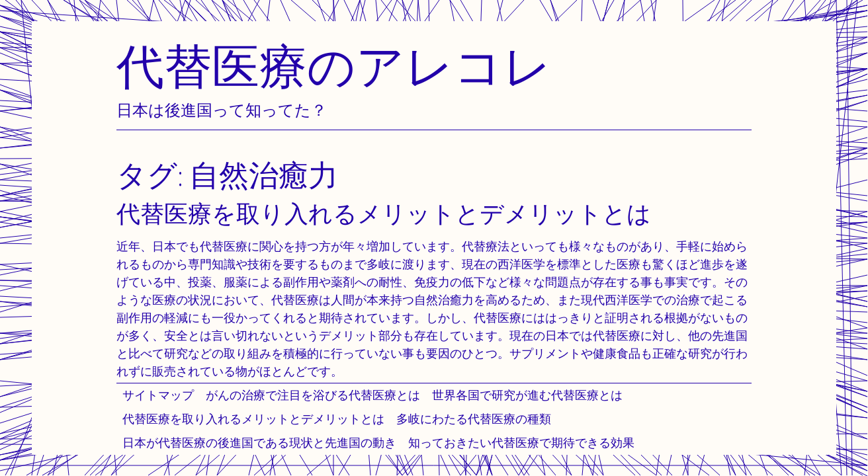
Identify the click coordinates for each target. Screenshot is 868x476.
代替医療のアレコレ (334, 66)
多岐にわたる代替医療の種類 (474, 419)
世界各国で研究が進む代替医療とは (527, 395)
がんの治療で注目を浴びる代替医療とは (313, 395)
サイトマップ (158, 395)
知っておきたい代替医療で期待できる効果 (521, 443)
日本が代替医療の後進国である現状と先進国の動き (259, 443)
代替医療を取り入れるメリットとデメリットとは (253, 419)
